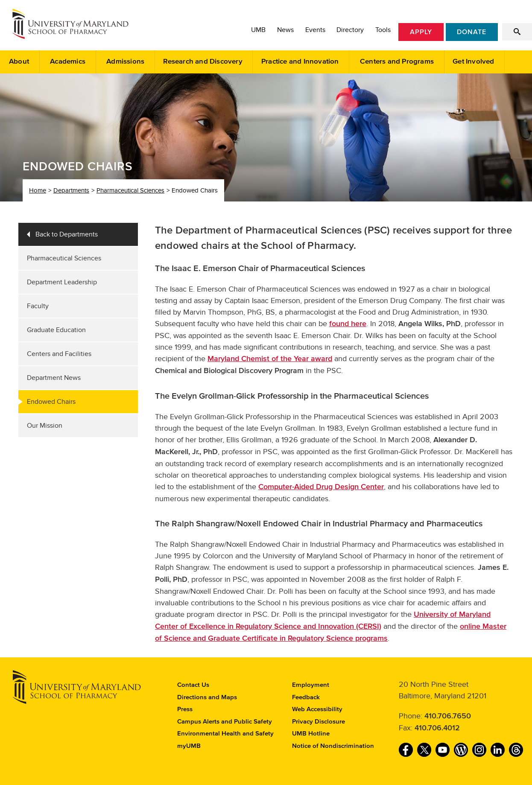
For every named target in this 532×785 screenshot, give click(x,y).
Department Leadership (62, 282)
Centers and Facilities (59, 354)
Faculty (38, 306)
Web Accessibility (317, 709)
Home (38, 190)
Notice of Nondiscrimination (333, 746)
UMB (258, 30)
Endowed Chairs (51, 402)
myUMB (189, 746)
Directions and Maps (207, 697)
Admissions (125, 62)
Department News (54, 378)
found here (348, 324)
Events (315, 30)
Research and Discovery (203, 62)
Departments (71, 190)
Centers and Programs (397, 62)
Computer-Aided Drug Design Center (321, 487)
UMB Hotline (311, 734)
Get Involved (473, 62)
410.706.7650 (448, 716)
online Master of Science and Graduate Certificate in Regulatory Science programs (331, 633)
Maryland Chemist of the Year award (270, 359)
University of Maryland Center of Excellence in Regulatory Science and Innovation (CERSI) (323, 621)
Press (185, 709)
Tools (383, 30)
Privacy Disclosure (319, 722)
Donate (472, 32)
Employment (311, 685)
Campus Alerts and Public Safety (225, 722)
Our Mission (45, 426)
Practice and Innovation (300, 62)
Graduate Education (56, 330)
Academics (68, 62)
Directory (350, 30)
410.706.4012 (437, 728)
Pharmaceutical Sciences (130, 190)
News (285, 30)
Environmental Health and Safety (225, 734)
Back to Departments (67, 234)
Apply (421, 32)
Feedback (306, 697)
